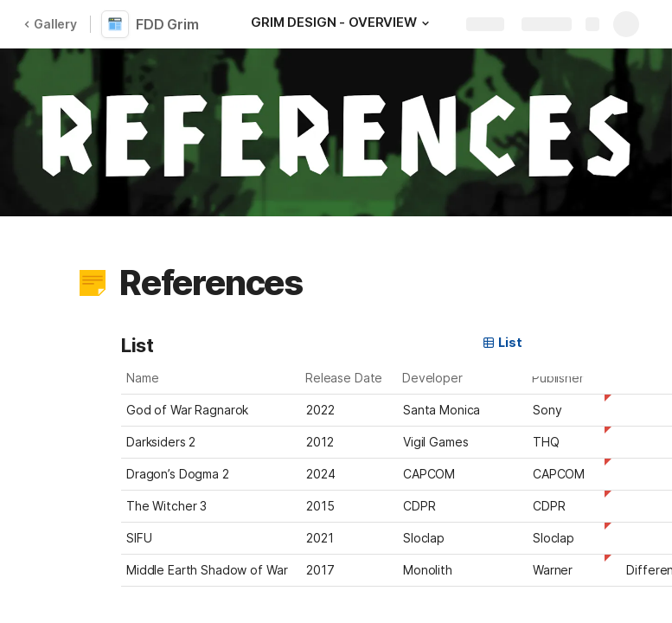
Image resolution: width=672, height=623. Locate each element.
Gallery (50, 24)
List (502, 342)
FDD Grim (167, 24)
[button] (426, 23)
